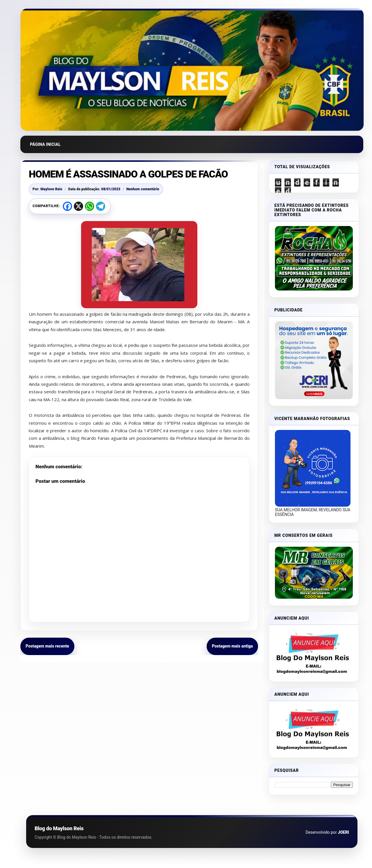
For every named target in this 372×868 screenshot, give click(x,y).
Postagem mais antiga (232, 646)
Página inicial (45, 144)
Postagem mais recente (47, 646)
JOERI (343, 832)
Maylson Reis (51, 189)
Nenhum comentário (143, 189)
